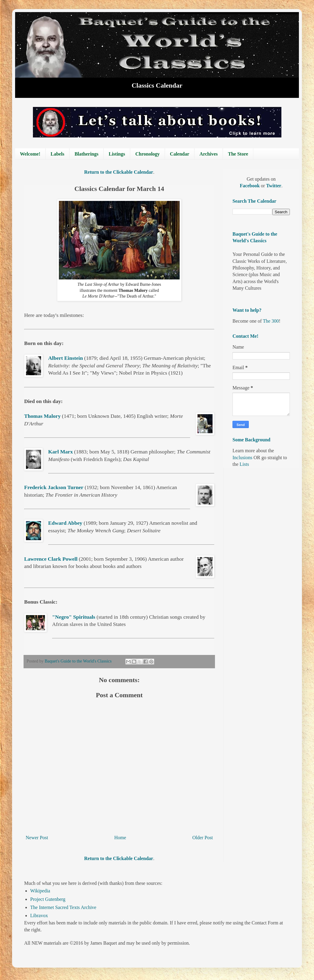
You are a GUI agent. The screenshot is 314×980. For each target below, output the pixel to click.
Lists (244, 464)
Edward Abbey (65, 523)
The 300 (271, 321)
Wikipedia (40, 891)
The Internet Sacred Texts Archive (63, 907)
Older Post (203, 838)
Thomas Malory (42, 416)
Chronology (147, 154)
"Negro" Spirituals (74, 617)
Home (120, 838)
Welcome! (30, 154)
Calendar (180, 154)
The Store (238, 154)
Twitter (274, 186)
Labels (58, 154)
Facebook (250, 186)
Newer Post (37, 838)
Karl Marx (61, 452)
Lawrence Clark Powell (51, 559)
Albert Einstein (66, 358)
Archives (209, 154)
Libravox (39, 916)
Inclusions (242, 458)
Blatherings (87, 154)
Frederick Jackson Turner (54, 487)
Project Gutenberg (48, 899)
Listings (117, 154)
